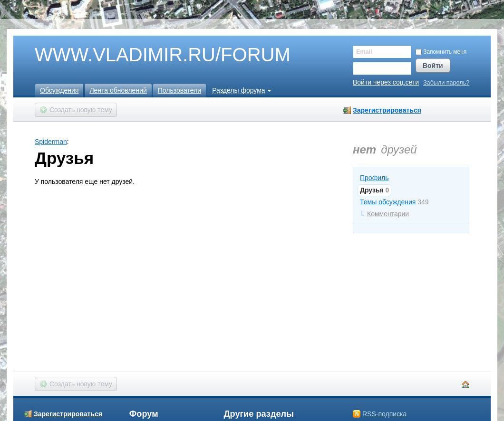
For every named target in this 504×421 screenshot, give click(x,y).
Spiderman (51, 142)
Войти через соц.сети (386, 82)
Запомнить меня (441, 52)
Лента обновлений (118, 90)
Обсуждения (59, 90)
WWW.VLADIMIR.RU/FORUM (146, 55)
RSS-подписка (384, 414)
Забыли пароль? (446, 83)
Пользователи (179, 90)
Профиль (374, 178)
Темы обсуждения (388, 202)
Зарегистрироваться (387, 110)
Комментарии (388, 214)
